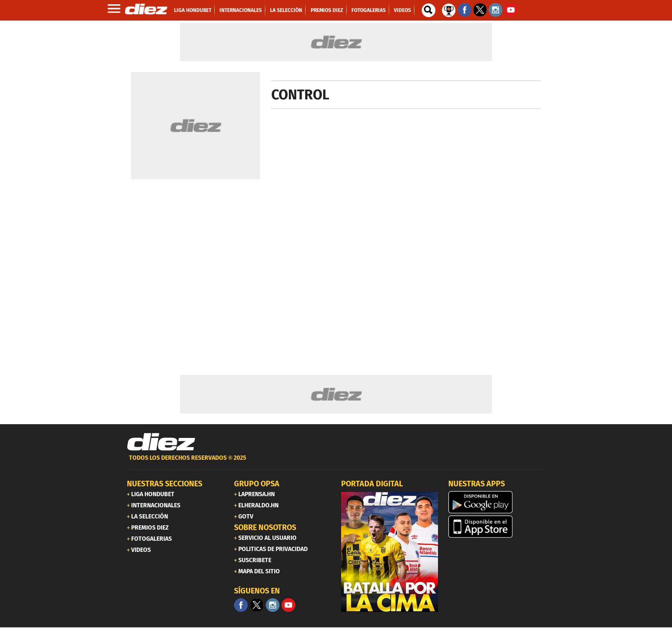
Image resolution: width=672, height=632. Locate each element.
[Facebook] (241, 605)
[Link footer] (161, 442)
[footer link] (336, 463)
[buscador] (429, 10)
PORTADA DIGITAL (372, 484)
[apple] (497, 527)
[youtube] (288, 605)
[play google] (497, 502)
